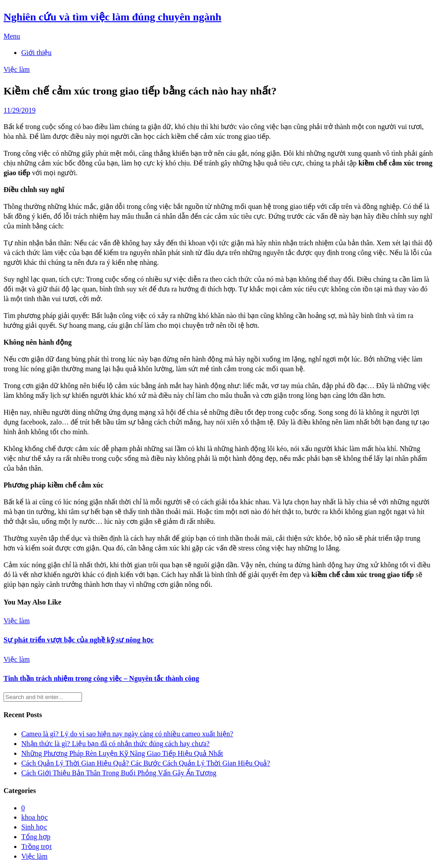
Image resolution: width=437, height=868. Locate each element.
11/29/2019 (20, 110)
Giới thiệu (36, 53)
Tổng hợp (36, 837)
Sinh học (34, 827)
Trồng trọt (37, 846)
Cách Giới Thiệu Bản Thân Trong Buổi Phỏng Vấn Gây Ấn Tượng (119, 773)
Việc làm (17, 69)
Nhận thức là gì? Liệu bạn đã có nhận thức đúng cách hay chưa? (115, 744)
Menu (12, 36)
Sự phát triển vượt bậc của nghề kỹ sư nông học (79, 640)
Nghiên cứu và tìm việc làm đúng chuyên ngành (112, 17)
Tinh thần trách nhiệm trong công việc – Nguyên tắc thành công (101, 678)
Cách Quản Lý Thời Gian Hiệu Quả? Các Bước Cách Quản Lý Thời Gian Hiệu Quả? (146, 763)
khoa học (35, 817)
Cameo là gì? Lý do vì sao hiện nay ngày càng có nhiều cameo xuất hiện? (127, 734)
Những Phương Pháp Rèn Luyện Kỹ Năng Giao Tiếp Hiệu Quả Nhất (122, 753)
